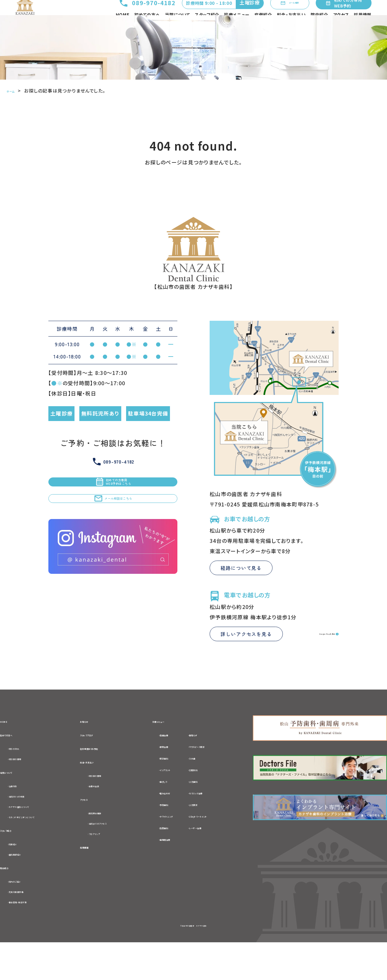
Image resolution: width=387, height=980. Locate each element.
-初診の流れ (23, 774)
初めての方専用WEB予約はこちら (113, 513)
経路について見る (241, 591)
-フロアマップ (104, 866)
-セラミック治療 (219, 817)
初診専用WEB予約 (103, 775)
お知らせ (91, 745)
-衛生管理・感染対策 (33, 938)
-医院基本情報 (106, 844)
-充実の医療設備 (28, 927)
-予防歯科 (160, 829)
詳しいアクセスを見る (246, 657)
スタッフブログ (98, 760)
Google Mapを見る (310, 657)
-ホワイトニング (166, 840)
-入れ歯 (209, 782)
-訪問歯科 (160, 852)
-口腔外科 (212, 794)
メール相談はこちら (113, 543)
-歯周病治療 (163, 864)
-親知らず (212, 759)
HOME (123, 27)
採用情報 (363, 27)
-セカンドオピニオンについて (42, 847)
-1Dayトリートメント (225, 840)
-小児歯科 (212, 806)
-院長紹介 (20, 877)
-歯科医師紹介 (26, 887)
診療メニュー (237, 27)
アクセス (341, 27)
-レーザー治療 (217, 852)
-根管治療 (160, 771)
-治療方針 (20, 814)
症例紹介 (263, 27)
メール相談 (280, 13)
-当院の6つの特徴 (30, 825)
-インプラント (163, 794)
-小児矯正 (212, 829)
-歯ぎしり (159, 806)
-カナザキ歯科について (35, 836)
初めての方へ (147, 27)
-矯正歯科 (160, 782)
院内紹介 (319, 27)
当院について (177, 27)
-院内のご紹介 (25, 916)
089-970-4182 (128, 13)
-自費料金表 (103, 815)
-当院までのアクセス (113, 855)
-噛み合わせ (162, 817)
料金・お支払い (292, 27)
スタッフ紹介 (207, 27)
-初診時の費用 (25, 785)
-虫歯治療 (160, 759)
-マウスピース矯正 (222, 771)
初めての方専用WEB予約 (343, 13)
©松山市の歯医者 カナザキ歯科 (193, 962)
